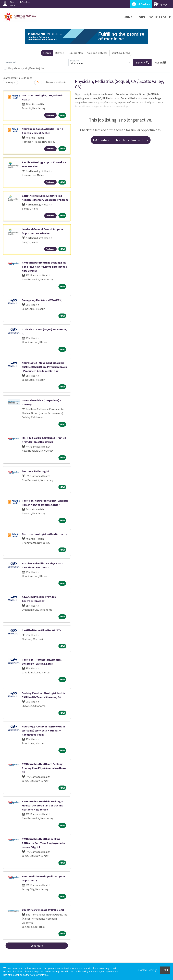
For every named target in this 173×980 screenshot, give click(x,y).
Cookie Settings (148, 970)
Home (128, 17)
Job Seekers (141, 4)
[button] (160, 62)
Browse (60, 53)
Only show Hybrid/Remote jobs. (26, 68)
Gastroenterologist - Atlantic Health (44, 534)
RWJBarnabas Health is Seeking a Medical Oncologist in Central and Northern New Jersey (42, 805)
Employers (162, 4)
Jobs (141, 17)
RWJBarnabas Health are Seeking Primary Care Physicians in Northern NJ (44, 768)
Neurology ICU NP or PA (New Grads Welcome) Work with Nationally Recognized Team (44, 730)
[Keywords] (36, 62)
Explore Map (76, 53)
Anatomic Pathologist (35, 471)
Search (47, 53)
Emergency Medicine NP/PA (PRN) (42, 300)
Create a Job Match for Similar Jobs (121, 140)
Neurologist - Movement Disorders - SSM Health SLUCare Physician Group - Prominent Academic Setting (44, 367)
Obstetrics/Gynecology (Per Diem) (43, 910)
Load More (37, 946)
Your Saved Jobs (121, 53)
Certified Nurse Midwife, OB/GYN (42, 630)
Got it (165, 970)
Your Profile (160, 17)
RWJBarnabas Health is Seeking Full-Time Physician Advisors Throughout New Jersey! (44, 267)
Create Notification (56, 82)
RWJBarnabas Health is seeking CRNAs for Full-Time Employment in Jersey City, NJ (44, 843)
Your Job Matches (97, 53)
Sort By (9, 82)
